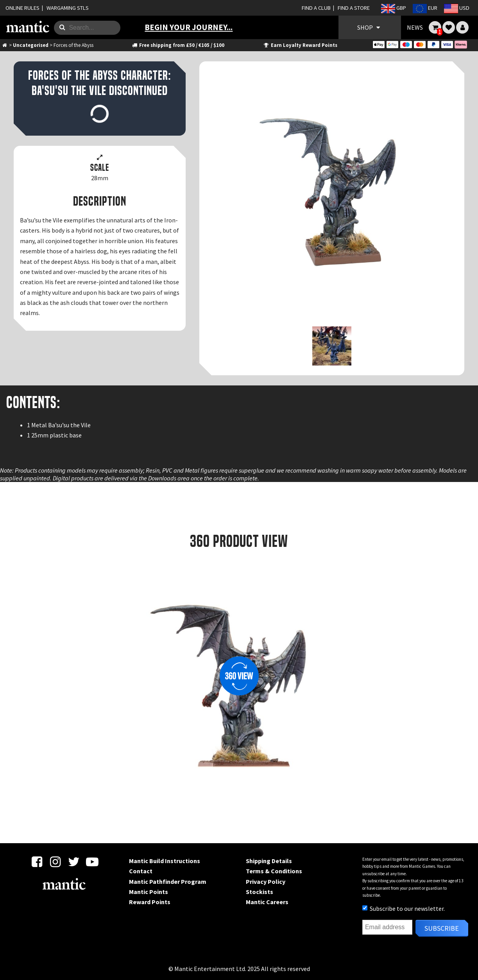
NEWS (415, 27)
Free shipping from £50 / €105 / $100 (178, 45)
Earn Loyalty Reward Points (300, 45)
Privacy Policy (266, 881)
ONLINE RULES (22, 8)
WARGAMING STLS (68, 8)
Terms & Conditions (274, 871)
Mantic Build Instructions (165, 861)
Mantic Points (149, 892)
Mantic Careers (267, 902)
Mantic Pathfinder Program (168, 881)
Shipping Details (269, 861)
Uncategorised (31, 45)
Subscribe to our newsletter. (404, 908)
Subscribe (442, 928)
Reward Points (150, 902)
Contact (141, 871)
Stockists (260, 892)
